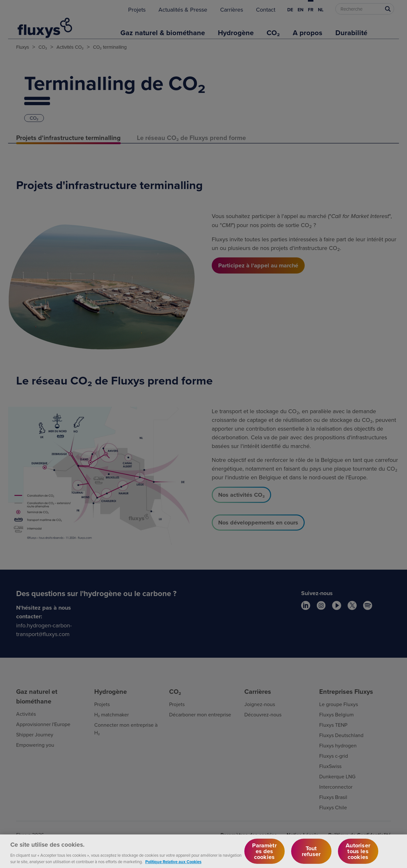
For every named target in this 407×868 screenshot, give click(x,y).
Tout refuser (311, 855)
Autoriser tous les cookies (358, 855)
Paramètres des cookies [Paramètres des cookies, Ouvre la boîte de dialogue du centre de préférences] (264, 855)
